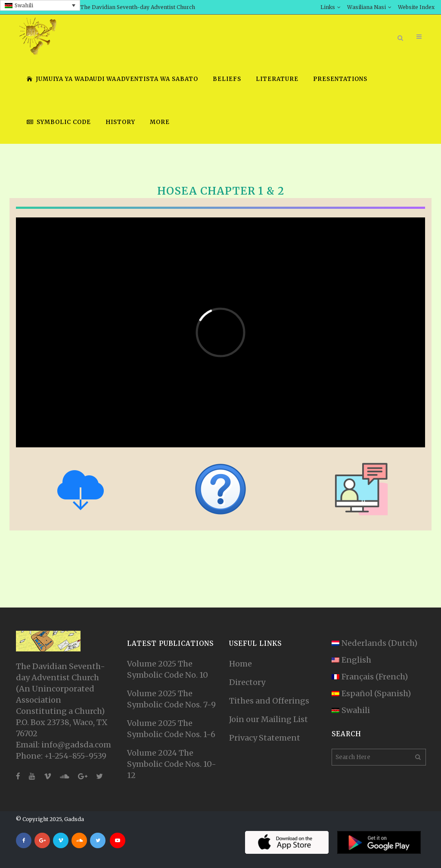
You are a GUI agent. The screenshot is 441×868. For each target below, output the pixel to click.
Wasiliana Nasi (366, 7)
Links (328, 7)
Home (241, 664)
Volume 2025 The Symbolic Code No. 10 (168, 669)
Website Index (416, 7)
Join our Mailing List (269, 719)
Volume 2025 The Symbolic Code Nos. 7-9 (171, 699)
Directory (247, 682)
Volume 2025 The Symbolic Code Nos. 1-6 (171, 729)
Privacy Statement (265, 738)
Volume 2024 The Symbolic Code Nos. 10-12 (172, 764)
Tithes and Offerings (269, 701)
